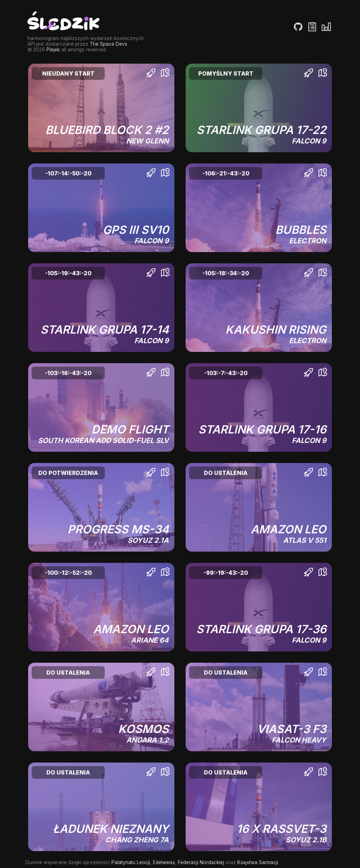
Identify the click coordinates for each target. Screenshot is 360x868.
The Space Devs (108, 44)
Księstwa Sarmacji (258, 862)
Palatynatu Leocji (131, 862)
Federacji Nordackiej (201, 862)
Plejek (53, 50)
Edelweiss (164, 862)
